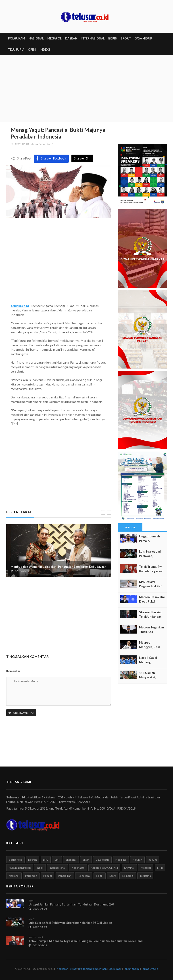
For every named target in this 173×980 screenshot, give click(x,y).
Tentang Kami (131, 969)
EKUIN (113, 38)
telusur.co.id (20, 306)
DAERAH (71, 38)
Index (40, 868)
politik (100, 876)
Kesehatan (78, 868)
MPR (160, 868)
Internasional (57, 868)
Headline (121, 860)
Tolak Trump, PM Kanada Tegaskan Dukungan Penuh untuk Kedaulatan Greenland (86, 941)
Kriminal (129, 868)
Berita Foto (15, 860)
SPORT (126, 38)
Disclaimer (115, 969)
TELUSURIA (16, 50)
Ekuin (86, 860)
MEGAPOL (54, 38)
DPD (46, 860)
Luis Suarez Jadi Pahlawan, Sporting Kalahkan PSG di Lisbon (70, 923)
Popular (130, 527)
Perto (42, 144)
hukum (153, 860)
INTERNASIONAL (93, 38)
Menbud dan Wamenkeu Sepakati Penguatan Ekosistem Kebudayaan (58, 567)
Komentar (13, 671)
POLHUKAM (17, 38)
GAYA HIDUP (143, 38)
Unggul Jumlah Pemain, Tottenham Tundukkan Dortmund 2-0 (71, 904)
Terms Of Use (150, 969)
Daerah (32, 860)
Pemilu (48, 876)
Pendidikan (65, 876)
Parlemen (31, 876)
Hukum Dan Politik (20, 868)
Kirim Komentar (21, 713)
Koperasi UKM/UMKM (104, 868)
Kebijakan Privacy (67, 969)
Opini (32, 50)
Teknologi (128, 876)
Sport (113, 876)
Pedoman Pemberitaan (93, 969)
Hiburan (137, 860)
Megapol (146, 868)
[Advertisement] (86, 89)
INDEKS (45, 50)
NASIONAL (36, 38)
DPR (57, 860)
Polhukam (84, 876)
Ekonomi (71, 860)
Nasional (14, 876)
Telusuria (145, 876)
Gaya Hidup (102, 860)
